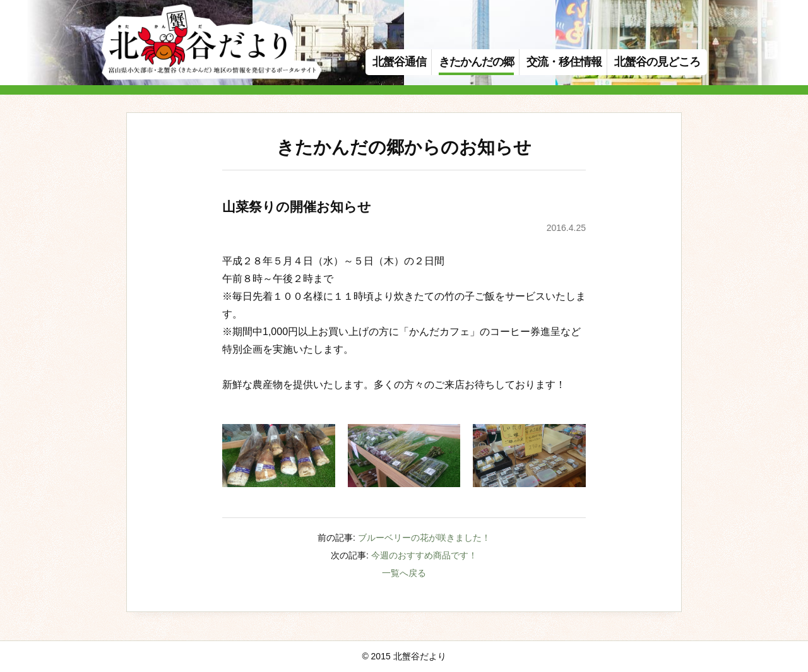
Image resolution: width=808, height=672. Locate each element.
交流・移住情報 (564, 62)
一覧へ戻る (404, 573)
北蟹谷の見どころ (657, 62)
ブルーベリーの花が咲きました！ (424, 538)
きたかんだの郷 (476, 62)
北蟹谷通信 (399, 62)
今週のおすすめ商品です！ (424, 555)
